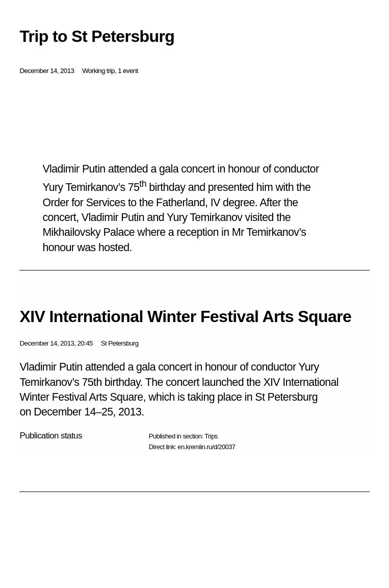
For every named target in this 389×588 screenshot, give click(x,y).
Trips (211, 436)
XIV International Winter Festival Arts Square (185, 316)
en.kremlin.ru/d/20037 (206, 447)
